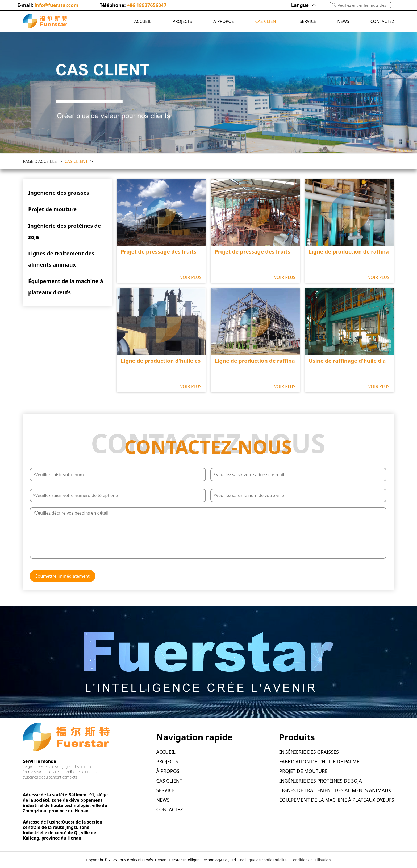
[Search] (364, 5)
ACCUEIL (143, 21)
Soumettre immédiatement (62, 576)
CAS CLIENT (267, 21)
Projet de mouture (52, 209)
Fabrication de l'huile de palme (319, 761)
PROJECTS (182, 21)
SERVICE (308, 21)
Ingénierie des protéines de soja (64, 231)
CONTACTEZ (382, 21)
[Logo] (45, 21)
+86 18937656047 (147, 5)
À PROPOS (224, 21)
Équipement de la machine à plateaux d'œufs (66, 287)
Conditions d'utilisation (311, 860)
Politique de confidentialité (263, 860)
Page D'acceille (40, 161)
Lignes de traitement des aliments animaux (61, 259)
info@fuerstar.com (57, 5)
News (343, 21)
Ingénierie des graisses (59, 193)
